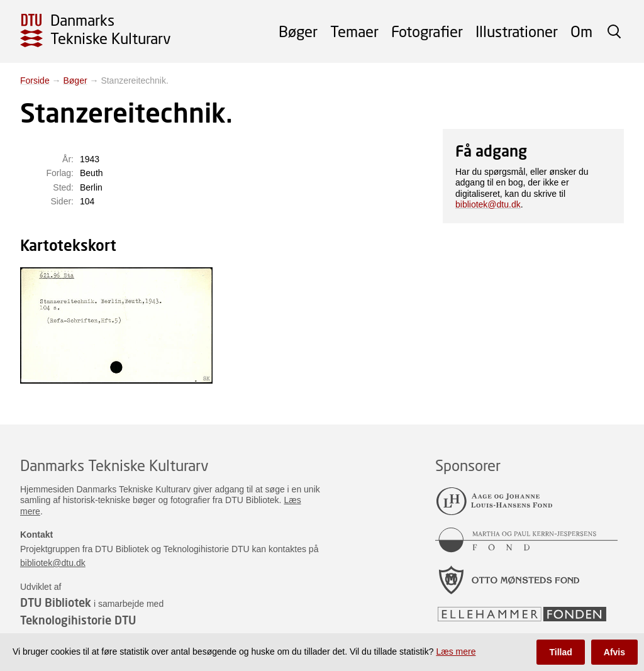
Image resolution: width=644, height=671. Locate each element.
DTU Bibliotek (56, 602)
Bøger (298, 31)
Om (581, 31)
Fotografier (427, 31)
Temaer (354, 31)
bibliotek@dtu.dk (488, 204)
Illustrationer (517, 31)
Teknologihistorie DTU (78, 620)
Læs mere (456, 652)
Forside (35, 80)
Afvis (614, 652)
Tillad (560, 652)
